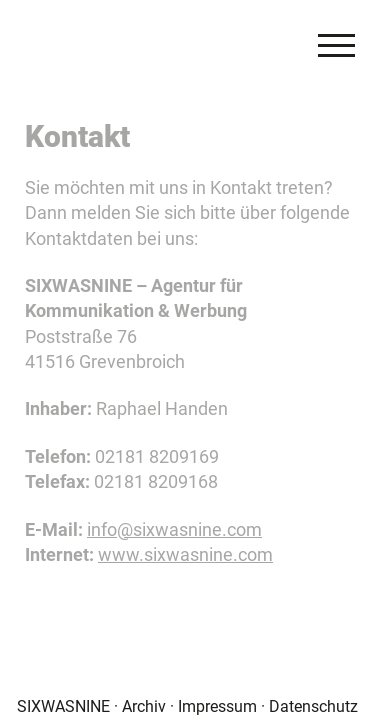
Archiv (144, 705)
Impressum (217, 705)
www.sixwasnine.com (185, 554)
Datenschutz (313, 705)
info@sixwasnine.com (174, 529)
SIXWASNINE (63, 705)
